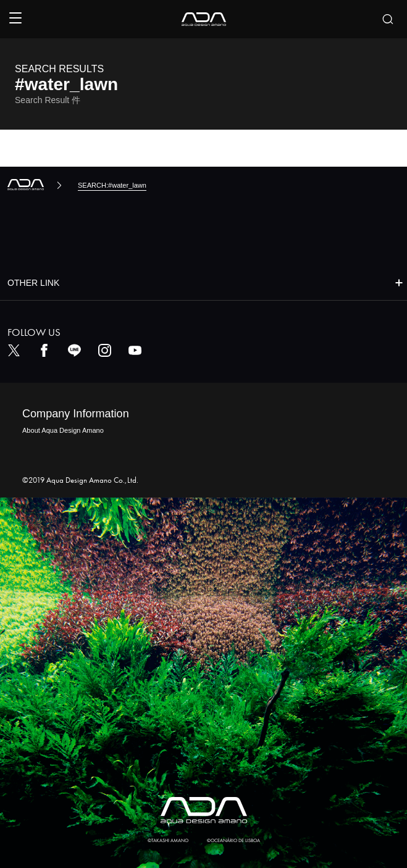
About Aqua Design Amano (63, 430)
